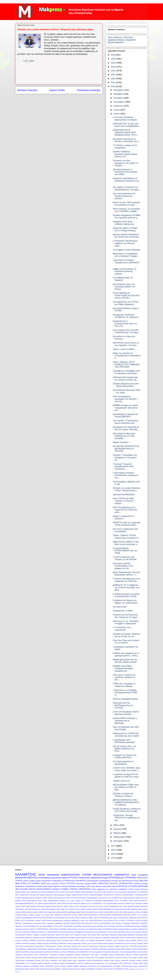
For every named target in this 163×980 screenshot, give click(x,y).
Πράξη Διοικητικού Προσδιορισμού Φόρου (55, 895)
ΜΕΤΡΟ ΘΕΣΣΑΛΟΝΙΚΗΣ (40, 889)
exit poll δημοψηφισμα (111, 906)
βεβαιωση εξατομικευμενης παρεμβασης (40, 938)
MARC (95, 883)
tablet (79, 912)
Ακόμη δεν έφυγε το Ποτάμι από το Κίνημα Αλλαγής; (125, 229)
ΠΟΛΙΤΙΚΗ (19, 926)
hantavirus (144, 906)
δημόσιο (57, 886)
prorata (145, 909)
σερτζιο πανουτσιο (122, 960)
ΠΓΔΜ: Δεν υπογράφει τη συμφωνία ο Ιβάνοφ (124, 685)
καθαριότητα (32, 949)
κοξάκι (135, 949)
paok (117, 909)
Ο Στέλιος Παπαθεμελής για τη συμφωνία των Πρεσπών (127, 580)
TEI (90, 903)
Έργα (52, 915)
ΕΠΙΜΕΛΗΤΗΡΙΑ (126, 883)
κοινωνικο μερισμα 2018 (116, 949)
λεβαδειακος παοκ (73, 952)
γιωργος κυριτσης (22, 940)
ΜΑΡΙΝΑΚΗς (132, 892)
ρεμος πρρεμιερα (79, 960)
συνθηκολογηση (71, 963)
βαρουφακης (123, 935)
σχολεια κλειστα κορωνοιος (94, 963)
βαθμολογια (96, 878)
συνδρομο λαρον (58, 963)
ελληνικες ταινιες (124, 940)
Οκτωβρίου (119, 98)
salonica (30, 912)
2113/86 (131, 889)
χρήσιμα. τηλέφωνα (62, 969)
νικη (92, 955)
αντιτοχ (110, 932)
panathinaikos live (108, 909)
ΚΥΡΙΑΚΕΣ (130, 921)
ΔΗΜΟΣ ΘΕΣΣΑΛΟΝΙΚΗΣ (84, 892)
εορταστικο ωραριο (29, 943)
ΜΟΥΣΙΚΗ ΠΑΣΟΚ (92, 923)
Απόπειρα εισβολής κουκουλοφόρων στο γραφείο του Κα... (123, 566)
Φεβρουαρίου (120, 837)
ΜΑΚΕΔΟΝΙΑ (21, 878)
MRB (17, 883)
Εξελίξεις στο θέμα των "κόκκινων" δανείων (123, 795)
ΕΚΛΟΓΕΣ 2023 (100, 892)
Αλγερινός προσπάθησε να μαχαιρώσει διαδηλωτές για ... (126, 181)
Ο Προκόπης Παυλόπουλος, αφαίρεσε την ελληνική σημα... (125, 243)
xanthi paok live (129, 912)
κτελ (49, 883)
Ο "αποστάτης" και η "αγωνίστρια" (122, 629)
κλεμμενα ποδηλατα (91, 949)
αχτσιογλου (106, 935)
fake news (123, 906)
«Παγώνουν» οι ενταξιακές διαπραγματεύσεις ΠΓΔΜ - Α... (125, 693)
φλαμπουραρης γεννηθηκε (111, 966)
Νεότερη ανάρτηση (27, 90)
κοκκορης (129, 949)
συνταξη (80, 963)
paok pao (123, 909)
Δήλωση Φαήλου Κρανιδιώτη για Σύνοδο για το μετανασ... (126, 236)
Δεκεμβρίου (119, 90)
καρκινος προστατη (63, 949)
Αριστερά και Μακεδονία (124, 495)
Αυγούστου (119, 106)
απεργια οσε (130, 932)
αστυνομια (79, 898)
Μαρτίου (117, 833)
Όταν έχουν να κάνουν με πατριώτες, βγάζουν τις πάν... (124, 677)
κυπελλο (47, 952)
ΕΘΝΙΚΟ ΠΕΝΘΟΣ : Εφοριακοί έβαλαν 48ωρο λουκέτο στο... (125, 154)
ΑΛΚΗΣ (75, 915)
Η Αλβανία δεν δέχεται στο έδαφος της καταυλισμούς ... (126, 602)
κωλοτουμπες (55, 952)
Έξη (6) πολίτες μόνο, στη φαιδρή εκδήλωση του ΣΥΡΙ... (124, 749)
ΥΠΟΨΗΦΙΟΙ (130, 878)
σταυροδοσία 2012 (22, 963)
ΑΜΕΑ (81, 915)
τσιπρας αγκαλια (73, 966)
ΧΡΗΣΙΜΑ (63, 929)
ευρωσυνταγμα (97, 943)
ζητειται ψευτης (131, 943)
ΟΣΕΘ (43, 883)
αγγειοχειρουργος (28, 898)
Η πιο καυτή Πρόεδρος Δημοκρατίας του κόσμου (125, 118)
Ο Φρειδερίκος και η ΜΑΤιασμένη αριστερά (124, 741)
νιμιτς (45, 901)
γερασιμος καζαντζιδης (111, 938)
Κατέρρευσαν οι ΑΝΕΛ (123, 611)
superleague (72, 912)
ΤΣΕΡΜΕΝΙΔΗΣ (128, 895)
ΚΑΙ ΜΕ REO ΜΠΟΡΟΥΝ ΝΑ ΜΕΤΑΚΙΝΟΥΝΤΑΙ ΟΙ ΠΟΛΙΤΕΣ (126, 449)
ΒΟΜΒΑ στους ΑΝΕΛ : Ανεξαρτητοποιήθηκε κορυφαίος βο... (123, 668)
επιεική (69, 943)
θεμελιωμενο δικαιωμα (98, 946)
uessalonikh (108, 912)
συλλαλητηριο (45, 878)
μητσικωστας (143, 952)
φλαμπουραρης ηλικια (130, 966)
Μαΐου (116, 825)
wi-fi (121, 912)
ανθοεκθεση (30, 886)
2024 (113, 63)
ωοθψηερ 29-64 (102, 969)
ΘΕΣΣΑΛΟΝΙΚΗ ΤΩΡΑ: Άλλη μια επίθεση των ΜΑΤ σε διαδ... (126, 787)
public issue (111, 886)
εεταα (71, 940)
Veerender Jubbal (141, 903)
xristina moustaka (141, 912)
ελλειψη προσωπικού (97, 940)
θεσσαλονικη (127, 881)
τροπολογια (49, 966)
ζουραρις (140, 943)
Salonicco (84, 903)
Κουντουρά (37, 923)
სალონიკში (139, 969)
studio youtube (61, 912)
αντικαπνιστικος (90, 932)
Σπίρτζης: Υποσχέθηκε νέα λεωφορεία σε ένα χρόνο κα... (125, 457)
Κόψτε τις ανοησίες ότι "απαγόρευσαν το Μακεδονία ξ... (127, 356)
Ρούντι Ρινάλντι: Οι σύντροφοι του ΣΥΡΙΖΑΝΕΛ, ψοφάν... (126, 210)
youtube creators (28, 915)
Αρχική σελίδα (57, 90)
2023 (113, 67)
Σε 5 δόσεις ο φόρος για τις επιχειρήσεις (125, 147)
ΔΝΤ (111, 918)
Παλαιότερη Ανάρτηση (89, 90)
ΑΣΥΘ (62, 892)
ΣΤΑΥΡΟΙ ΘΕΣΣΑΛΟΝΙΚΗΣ (93, 895)
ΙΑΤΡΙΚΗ (110, 892)
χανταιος (43, 969)
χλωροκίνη (51, 969)
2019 (113, 83)
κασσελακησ (75, 949)
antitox (23, 906)
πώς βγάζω (62, 960)
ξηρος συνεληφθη (101, 955)
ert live (77, 906)
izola (27, 909)
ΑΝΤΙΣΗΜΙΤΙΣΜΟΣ (91, 915)
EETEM (142, 901)
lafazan (35, 909)
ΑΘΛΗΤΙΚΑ (67, 915)
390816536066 (108, 901)
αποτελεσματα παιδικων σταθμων (28, 935)
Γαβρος (91, 918)
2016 (113, 850)
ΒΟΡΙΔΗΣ (61, 918)
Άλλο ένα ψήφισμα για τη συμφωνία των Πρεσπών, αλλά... (125, 510)
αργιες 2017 (70, 935)
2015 (113, 854)
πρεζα (146, 958)
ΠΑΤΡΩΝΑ (135, 923)
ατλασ (99, 935)
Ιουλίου (117, 110)
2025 (113, 59)
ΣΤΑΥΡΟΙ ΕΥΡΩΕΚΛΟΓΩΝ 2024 (128, 926)
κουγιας (32, 952)
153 (83, 901)
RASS (59, 903)
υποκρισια (123, 889)
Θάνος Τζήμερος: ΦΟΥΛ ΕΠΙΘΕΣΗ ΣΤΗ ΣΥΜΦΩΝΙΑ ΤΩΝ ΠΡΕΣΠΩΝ (126, 364)
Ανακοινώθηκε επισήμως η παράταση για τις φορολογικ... (125, 721)
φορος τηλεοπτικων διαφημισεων (49, 881)
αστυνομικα (92, 935)
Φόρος (56, 929)
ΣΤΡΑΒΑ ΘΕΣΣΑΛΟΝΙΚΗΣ (97, 875)
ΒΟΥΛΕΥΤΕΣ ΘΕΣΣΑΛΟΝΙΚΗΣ (76, 918)
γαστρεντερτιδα (81, 938)
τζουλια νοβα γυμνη (140, 963)
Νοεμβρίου (118, 94)
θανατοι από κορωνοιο (81, 946)
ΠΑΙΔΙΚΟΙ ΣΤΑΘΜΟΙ (60, 889)
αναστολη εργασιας (67, 932)
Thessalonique (112, 903)
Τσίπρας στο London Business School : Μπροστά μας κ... (127, 489)
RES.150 (65, 903)
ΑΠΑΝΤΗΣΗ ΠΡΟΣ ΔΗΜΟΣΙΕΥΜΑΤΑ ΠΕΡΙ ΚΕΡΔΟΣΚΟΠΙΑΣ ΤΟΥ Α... (126, 132)
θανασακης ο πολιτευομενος (46, 946)
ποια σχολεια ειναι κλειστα (105, 958)
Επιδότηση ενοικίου (34, 921)
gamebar (131, 906)
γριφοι (50, 886)
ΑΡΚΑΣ (134, 915)
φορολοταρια (20, 969)
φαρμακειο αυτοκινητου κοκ (90, 966)
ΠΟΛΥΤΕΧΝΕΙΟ (29, 926)
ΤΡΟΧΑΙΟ (71, 883)
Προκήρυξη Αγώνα (89, 926)
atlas (28, 906)
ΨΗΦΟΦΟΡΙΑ (108, 929)
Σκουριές (26, 929)
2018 (113, 86)
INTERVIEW (114, 878)
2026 (113, 55)
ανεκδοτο (38, 898)
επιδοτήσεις (54, 943)
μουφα (105, 878)
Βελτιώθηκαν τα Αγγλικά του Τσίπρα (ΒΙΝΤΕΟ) (125, 415)
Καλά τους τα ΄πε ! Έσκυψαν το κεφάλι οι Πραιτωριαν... (126, 622)
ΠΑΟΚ (145, 878)
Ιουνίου (117, 114)
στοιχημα (33, 963)
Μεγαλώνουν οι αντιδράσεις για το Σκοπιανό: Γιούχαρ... (126, 255)
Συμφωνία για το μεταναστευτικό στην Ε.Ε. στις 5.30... (125, 324)
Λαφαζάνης (59, 923)
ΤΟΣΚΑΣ (32, 929)
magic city (64, 909)
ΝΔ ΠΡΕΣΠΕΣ (143, 892)
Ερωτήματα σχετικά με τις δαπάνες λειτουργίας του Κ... (127, 140)
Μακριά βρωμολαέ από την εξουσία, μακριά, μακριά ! (125, 661)
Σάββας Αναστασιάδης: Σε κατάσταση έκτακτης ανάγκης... (125, 271)
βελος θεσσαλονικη (62, 938)
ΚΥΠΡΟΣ (122, 921)
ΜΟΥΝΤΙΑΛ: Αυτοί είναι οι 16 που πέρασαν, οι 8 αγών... (126, 344)
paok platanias (132, 909)
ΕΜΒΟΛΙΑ (133, 918)
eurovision (92, 906)
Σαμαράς (19, 929)
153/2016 (89, 901)
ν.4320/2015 (54, 955)
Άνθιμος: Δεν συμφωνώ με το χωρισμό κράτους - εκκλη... (126, 654)
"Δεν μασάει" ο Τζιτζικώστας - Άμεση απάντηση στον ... (126, 422)
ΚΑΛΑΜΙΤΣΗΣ (26, 874)
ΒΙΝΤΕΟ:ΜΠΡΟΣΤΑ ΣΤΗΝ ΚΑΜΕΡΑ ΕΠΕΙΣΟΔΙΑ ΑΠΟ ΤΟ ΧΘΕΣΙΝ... (126, 802)
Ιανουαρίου (119, 841)
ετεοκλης (84, 943)
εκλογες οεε (117, 881)
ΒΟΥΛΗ (67, 892)
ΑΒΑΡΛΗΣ (59, 915)
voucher (116, 912)
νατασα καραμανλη (66, 955)
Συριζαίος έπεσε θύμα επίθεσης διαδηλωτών (124, 223)
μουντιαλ (55, 883)
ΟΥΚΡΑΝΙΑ (126, 923)
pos (89, 878)
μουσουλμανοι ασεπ (31, 955)
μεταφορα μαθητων (131, 952)
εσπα (94, 889)
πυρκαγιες (54, 960)
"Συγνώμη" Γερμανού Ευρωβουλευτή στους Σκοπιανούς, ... (123, 466)
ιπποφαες (110, 946)
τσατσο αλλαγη (60, 966)
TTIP (104, 903)
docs (29, 892)
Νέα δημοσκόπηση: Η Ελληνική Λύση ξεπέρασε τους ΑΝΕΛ (125, 172)
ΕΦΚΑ (139, 878)
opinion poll (97, 909)
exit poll (99, 906)
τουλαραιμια (35, 966)
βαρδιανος (114, 935)
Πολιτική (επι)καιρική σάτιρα (125, 699)
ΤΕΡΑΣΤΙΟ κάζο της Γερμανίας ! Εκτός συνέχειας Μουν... (127, 524)
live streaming (43, 909)
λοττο (91, 952)
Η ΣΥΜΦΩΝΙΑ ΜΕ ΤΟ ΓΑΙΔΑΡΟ (123, 279)
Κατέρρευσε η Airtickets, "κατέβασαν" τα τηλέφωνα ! (126, 316)
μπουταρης (81, 886)
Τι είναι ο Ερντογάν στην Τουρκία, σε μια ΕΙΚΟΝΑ (125, 558)
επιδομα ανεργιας (42, 943)
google (137, 906)
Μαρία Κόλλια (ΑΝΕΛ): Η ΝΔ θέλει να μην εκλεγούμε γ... (126, 543)
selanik (41, 912)
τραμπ (42, 966)
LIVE (88, 886)
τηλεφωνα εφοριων (22, 966)
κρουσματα (56, 878)
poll (122, 878)
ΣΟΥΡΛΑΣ (112, 926)
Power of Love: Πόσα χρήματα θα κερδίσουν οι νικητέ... (127, 204)
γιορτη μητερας (142, 938)
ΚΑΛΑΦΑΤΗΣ (81, 881)
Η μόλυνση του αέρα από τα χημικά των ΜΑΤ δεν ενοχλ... (126, 776)
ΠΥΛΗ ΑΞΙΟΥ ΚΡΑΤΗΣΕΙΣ (63, 926)
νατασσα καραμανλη (82, 955)
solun (46, 912)
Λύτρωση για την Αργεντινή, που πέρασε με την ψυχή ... (126, 616)
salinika (24, 912)
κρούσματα (39, 952)
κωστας (63, 952)
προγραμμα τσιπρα (33, 960)
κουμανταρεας (31, 901)
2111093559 (97, 901)
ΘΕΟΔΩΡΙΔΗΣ (58, 921)
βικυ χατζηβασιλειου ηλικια (93, 898)
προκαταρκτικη (105, 881)
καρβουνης (51, 949)
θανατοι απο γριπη (64, 946)
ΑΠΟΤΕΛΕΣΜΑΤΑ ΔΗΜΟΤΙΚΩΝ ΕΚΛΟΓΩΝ (114, 915)
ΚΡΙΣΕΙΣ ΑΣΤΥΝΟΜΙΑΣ (30, 883)
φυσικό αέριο (35, 969)
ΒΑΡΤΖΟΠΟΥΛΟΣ (40, 918)
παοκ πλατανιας (79, 958)
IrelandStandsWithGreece (25, 903)
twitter (101, 912)
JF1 (36, 903)
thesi (83, 912)
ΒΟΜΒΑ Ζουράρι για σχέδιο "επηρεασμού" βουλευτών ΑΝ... (125, 408)
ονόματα (35, 958)
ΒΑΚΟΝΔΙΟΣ (28, 918)
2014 (113, 858)
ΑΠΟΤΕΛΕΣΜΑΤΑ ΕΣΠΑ (50, 892)
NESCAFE (53, 903)
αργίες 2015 (60, 935)
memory (71, 909)
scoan (36, 912)
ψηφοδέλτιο (91, 969)
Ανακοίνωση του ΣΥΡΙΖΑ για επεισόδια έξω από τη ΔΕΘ (126, 735)
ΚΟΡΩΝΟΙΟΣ (122, 886)
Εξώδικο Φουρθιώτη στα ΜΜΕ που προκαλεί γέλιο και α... (127, 217)
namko (83, 909)
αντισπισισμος (101, 932)
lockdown (52, 909)
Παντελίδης (77, 926)
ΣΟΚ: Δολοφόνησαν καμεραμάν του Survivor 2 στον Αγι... (125, 399)
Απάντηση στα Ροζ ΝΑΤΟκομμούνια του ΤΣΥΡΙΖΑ (123, 705)
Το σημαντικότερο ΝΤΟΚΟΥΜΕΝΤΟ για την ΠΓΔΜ (125, 551)
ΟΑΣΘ (42, 875)
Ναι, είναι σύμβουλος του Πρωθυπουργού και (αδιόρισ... (124, 196)
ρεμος (70, 960)
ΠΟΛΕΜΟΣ (144, 923)
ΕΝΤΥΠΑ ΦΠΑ (142, 918)
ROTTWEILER (75, 903)
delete (65, 878)
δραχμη (53, 940)
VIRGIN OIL (130, 903)
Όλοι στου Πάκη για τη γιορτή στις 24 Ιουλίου (126, 642)
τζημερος (63, 901)
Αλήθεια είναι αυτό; (121, 781)
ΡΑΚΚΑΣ (100, 926)
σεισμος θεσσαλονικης (95, 960)
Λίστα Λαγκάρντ (48, 923)
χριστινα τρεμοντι (80, 969)
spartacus (52, 912)
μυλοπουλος (44, 955)
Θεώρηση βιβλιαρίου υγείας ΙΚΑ (76, 921)
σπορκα (132, 960)
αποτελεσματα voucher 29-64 (64, 898)
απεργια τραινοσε (141, 932)
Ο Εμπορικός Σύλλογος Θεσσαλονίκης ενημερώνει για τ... (126, 475)
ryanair (18, 912)
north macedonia (140, 875)
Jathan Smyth (43, 903)
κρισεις (40, 901)
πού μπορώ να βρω (135, 958)
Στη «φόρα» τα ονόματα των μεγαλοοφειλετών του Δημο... (127, 188)
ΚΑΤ (116, 921)
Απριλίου (118, 829)
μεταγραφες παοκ (117, 952)
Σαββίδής (144, 926)
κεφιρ (82, 949)
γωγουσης (41, 940)
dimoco (60, 906)
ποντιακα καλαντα (121, 958)
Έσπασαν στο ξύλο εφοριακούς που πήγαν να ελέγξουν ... (126, 163)
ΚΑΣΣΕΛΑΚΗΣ (109, 921)
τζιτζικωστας (128, 963)
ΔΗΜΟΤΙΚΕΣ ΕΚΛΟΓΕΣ (108, 883)
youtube (18, 915)
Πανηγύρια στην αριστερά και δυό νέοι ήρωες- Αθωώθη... (126, 428)
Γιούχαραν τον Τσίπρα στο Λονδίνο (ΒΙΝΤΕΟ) (125, 756)
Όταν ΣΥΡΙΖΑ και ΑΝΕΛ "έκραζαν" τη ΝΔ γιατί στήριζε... (123, 501)
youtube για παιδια (42, 915)
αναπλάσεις (55, 932)
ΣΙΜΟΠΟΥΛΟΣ (77, 895)
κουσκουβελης (93, 881)
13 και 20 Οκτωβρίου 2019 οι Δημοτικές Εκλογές (126, 713)
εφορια (105, 943)
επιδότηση (62, 943)
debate (48, 906)
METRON (144, 881)
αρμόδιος (78, 935)
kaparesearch (36, 892)
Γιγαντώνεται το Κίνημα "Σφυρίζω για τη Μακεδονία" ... (126, 262)
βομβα (72, 938)
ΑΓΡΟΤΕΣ (73, 878)
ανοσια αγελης (47, 898)
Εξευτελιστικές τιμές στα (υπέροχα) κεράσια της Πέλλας (124, 287)
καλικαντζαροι (42, 949)
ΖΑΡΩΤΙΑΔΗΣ (47, 921)
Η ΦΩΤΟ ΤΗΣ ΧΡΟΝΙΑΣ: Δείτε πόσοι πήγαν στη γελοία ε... (127, 769)
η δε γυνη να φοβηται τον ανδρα (116, 898)
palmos (98, 886)
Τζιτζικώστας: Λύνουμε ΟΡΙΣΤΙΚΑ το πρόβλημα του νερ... (126, 818)
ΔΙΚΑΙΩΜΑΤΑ (104, 918)
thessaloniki (90, 912)
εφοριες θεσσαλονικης (116, 943)
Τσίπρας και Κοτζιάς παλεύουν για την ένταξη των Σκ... (126, 635)
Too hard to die (120, 607)
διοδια (48, 940)
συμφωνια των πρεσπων (107, 889)
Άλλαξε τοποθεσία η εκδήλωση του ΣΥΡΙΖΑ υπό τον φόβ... (127, 810)
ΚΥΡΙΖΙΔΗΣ (133, 886)
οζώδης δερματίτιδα (140, 955)
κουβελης (25, 952)
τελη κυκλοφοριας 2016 (114, 963)
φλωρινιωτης (143, 966)
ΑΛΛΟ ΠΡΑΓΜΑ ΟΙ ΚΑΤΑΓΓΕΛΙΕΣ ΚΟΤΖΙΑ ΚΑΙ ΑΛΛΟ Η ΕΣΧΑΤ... (126, 295)
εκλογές (76, 940)
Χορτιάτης (82, 929)
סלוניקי (126, 969)
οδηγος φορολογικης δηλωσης (120, 955)
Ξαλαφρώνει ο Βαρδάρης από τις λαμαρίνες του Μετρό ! (126, 372)
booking (33, 906)
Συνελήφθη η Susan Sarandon (127, 250)
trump (96, 912)
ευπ (89, 943)
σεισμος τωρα (109, 960)
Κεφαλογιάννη (28, 923)
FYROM (67, 881)
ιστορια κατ (125, 946)
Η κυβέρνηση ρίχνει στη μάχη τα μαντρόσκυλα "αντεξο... (126, 595)
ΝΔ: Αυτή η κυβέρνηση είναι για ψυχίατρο (125, 530)
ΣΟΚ (105, 926)
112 (68, 901)
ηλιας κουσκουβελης (27, 946)
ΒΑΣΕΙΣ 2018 (52, 918)
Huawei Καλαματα (141, 889)
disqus (66, 906)
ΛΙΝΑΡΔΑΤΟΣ (122, 875)
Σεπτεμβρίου (119, 102)
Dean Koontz (134, 901)
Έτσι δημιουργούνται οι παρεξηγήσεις (123, 763)
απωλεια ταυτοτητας (48, 935)
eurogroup (84, 906)
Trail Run (121, 903)
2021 (113, 75)
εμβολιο (134, 940)
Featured (82, 878)
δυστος (59, 940)
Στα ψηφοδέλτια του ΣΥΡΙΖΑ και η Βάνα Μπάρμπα (126, 303)
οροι (40, 958)
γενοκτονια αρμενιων (94, 938)
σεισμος (136, 881)
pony (140, 909)
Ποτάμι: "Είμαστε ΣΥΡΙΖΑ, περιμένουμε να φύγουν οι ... (127, 537)
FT (147, 901)
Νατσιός (118, 923)
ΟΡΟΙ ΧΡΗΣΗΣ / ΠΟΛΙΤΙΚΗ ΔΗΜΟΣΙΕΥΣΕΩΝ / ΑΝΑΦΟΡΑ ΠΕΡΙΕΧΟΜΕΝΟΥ (122, 40)
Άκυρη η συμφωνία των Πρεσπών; (123, 517)
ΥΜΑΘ (51, 929)
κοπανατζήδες (143, 949)
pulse (73, 881)
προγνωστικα (20, 960)
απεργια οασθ (42, 886)
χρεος (72, 969)
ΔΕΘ (72, 892)
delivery (54, 906)
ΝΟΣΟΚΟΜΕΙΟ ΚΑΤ (107, 923)
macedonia (53, 875)
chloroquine (41, 906)
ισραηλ (117, 946)
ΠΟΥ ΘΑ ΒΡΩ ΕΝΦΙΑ (44, 926)
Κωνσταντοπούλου (120, 892)
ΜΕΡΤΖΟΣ (33, 878)
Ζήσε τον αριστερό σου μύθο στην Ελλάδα (126, 728)
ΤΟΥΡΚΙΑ (118, 895)
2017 (113, 846)
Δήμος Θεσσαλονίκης (121, 918)
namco (77, 909)
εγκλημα (65, 940)
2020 (113, 79)
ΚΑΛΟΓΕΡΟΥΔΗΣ (96, 921)
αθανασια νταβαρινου (30, 932)
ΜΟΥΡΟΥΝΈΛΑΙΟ (78, 923)
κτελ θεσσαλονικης (68, 886)
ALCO (116, 901)
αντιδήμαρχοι (79, 932)
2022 (113, 71)
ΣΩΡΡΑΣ (19, 881)
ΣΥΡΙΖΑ (63, 883)
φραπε (27, 969)
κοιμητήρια (103, 949)
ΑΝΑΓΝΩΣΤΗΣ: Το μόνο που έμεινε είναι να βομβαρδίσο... (127, 125)
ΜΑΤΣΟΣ (67, 923)
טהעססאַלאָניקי (118, 969)
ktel (30, 909)
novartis (89, 909)
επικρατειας (76, 943)
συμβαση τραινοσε (44, 963)
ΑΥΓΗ (139, 915)
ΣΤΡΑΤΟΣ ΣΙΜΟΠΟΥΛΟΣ (80, 889)
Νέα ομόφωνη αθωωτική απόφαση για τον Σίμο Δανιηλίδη (124, 436)
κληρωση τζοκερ (134, 898)
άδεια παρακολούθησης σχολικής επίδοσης (129, 929)
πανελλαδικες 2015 (66, 958)
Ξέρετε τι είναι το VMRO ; (124, 349)
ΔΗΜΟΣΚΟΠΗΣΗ (71, 875)
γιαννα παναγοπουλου (128, 938)
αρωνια (85, 935)
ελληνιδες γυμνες (111, 940)
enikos (71, 906)
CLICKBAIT (124, 901)
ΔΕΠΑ (96, 918)
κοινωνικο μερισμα (83, 883)
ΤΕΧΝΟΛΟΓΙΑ (109, 895)
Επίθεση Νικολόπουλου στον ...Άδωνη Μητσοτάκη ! (126, 385)
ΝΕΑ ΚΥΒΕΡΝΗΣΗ (22, 895)
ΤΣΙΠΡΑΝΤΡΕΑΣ (42, 929)
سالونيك (132, 969)
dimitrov (23, 892)
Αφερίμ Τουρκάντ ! (121, 442)
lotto (58, 909)
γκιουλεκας (33, 940)
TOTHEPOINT (97, 903)
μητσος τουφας (29, 881)
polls (104, 886)
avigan (18, 892)
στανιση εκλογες (142, 960)
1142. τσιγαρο (76, 901)
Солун (110, 969)
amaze (18, 906)
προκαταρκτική (53, 901)
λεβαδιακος (84, 952)
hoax (93, 886)
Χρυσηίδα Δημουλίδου (94, 929)
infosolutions (20, 909)
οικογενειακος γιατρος (23, 958)
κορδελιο (18, 952)
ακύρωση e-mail (44, 932)
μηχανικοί (19, 955)
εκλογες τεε (84, 940)
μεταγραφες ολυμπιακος (102, 952)
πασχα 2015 (90, 958)
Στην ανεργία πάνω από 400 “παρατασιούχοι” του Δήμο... (126, 331)
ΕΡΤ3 (23, 921)
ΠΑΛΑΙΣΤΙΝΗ (35, 895)
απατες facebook (119, 932)
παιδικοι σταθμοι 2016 (50, 958)
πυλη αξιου (45, 960)
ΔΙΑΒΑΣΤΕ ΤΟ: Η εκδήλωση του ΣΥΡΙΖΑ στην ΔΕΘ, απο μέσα (126, 588)
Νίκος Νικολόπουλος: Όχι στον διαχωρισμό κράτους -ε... (127, 574)
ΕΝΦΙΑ (18, 921)
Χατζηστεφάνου (73, 929)
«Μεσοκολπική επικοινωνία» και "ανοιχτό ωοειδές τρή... (126, 379)
